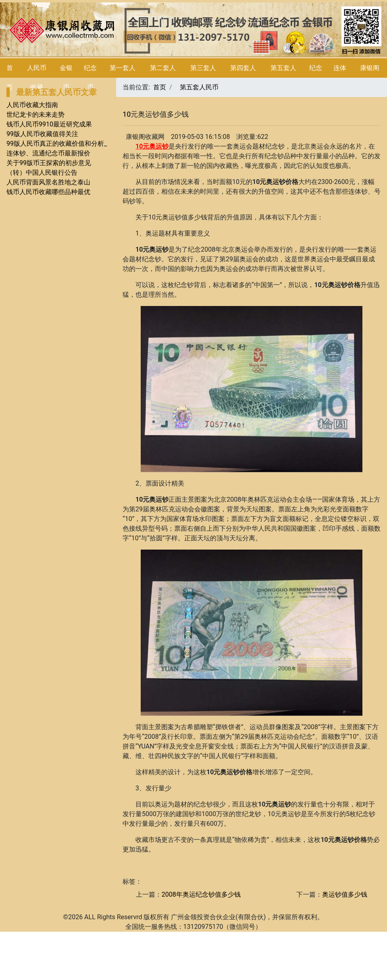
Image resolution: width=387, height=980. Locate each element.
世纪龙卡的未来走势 (35, 115)
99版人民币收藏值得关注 (42, 134)
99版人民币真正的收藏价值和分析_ (57, 144)
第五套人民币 (199, 87)
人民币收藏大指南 (32, 105)
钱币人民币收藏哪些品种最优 (48, 192)
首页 (160, 87)
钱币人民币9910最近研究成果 (49, 124)
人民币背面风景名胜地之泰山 (48, 182)
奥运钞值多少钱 (345, 894)
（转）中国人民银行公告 (42, 173)
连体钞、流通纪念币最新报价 (48, 153)
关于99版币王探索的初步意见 (49, 163)
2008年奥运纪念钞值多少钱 (201, 894)
